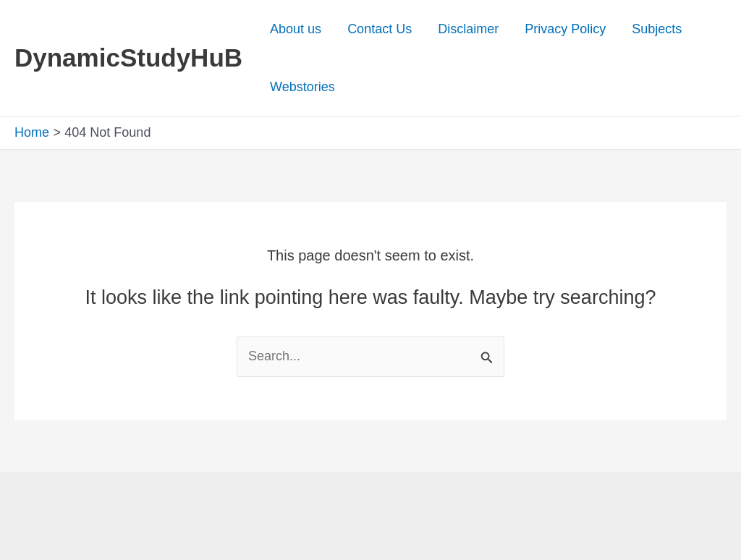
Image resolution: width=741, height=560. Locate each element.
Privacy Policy (565, 29)
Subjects (657, 29)
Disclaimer (468, 29)
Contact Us (380, 29)
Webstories (302, 87)
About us (296, 29)
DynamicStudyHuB (128, 58)
